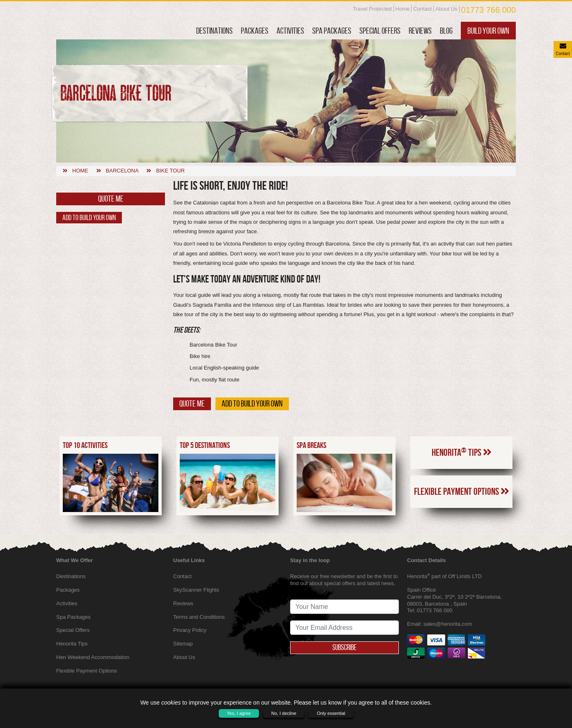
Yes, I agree (239, 713)
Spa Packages (332, 31)
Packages (255, 31)
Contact (422, 9)
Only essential (331, 713)
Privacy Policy (190, 630)
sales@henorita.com (448, 624)
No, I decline (284, 713)
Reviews (420, 31)
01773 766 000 (488, 10)
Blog (446, 31)
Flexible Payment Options (462, 491)
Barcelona (122, 171)
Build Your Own (488, 31)
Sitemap (183, 644)
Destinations (214, 31)
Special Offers (380, 31)
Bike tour (170, 171)
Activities (290, 31)
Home (403, 9)
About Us (446, 9)
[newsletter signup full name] (344, 607)
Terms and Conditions (199, 617)
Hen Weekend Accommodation (93, 657)
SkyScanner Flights (196, 590)
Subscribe (345, 648)
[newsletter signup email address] (344, 628)
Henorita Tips (462, 452)
